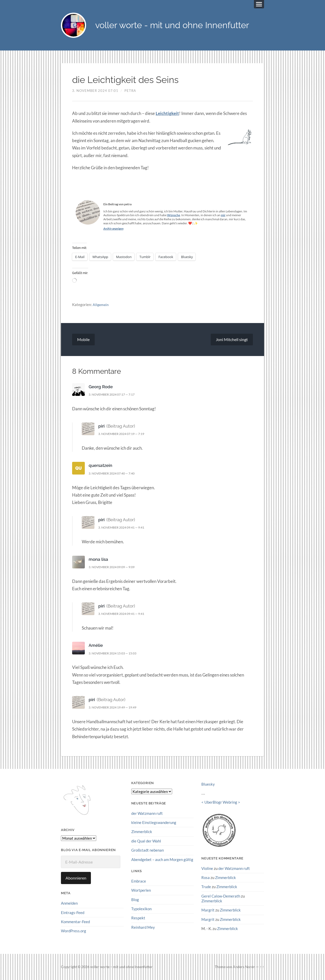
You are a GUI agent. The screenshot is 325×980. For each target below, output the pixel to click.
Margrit (208, 910)
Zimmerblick (142, 832)
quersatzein (100, 466)
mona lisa (98, 560)
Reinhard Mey (143, 927)
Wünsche (174, 215)
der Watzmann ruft (147, 814)
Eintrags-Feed (73, 913)
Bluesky (208, 784)
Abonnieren (76, 878)
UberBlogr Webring (221, 802)
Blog (135, 900)
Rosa (206, 877)
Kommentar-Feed (75, 922)
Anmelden (69, 903)
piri (101, 426)
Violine (207, 868)
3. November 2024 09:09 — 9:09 (115, 567)
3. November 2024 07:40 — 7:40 (115, 474)
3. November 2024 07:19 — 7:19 (124, 434)
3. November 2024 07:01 (95, 91)
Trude (206, 887)
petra (130, 91)
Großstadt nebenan (148, 850)
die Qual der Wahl (146, 841)
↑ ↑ (262, 967)
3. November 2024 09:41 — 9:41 (124, 528)
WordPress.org (74, 931)
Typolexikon (141, 909)
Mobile (83, 340)
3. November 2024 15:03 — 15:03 (116, 653)
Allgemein (101, 305)
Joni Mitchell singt (232, 340)
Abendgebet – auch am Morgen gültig (162, 859)
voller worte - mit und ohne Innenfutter (175, 26)
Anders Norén (244, 967)
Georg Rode (101, 387)
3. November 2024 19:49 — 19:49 (116, 707)
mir (223, 215)
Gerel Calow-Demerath (221, 896)
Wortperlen (141, 890)
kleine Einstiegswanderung (154, 823)
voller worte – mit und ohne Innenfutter (121, 967)
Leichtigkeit (167, 114)
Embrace (139, 881)
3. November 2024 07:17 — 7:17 (115, 395)
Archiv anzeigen (113, 229)
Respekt (138, 918)
